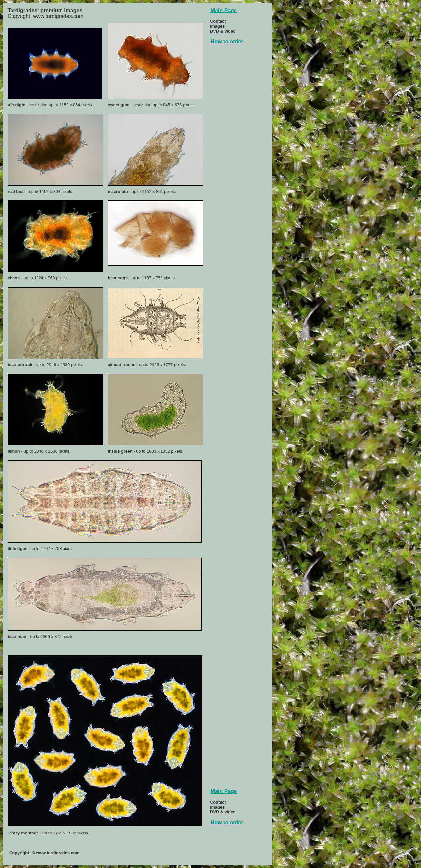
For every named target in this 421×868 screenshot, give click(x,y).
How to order (227, 42)
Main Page (224, 10)
